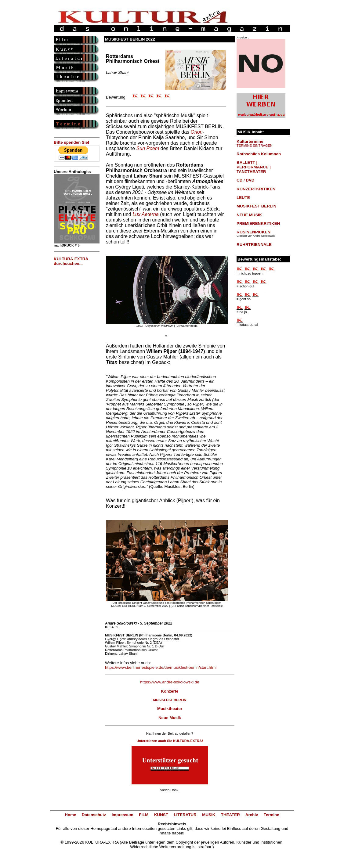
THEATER (230, 815)
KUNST (161, 815)
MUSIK (209, 815)
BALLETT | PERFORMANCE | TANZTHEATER (254, 167)
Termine (272, 815)
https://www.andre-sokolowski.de (170, 682)
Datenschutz (94, 815)
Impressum (123, 815)
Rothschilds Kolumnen (259, 154)
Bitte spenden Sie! (71, 142)
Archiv (252, 815)
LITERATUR (185, 815)
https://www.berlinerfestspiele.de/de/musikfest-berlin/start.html (161, 667)
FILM (144, 815)
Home (70, 815)
